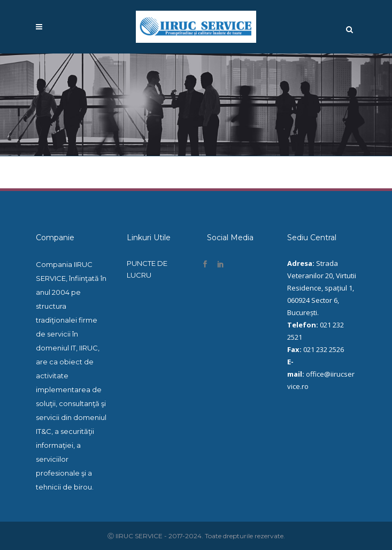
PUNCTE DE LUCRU (147, 269)
